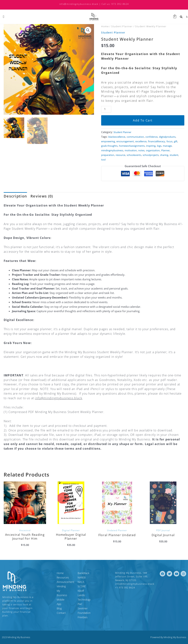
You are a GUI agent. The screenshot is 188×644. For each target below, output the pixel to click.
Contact (45, 602)
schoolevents (138, 160)
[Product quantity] (106, 109)
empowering (129, 141)
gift (132, 146)
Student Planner (122, 26)
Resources (46, 580)
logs (146, 150)
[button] (88, 30)
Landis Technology (88, 597)
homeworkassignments (115, 150)
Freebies (83, 611)
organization (158, 155)
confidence (156, 137)
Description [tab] (15, 201)
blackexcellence (118, 137)
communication (139, 137)
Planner (172, 155)
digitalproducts (111, 141)
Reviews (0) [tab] (42, 201)
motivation (134, 155)
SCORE (82, 589)
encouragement (148, 141)
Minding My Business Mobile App (56, 591)
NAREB (82, 580)
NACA (81, 584)
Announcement (49, 584)
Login (183, 17)
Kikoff (81, 593)
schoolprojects (156, 160)
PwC (80, 602)
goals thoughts (145, 146)
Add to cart (143, 120)
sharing (171, 160)
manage (155, 150)
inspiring (137, 150)
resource (123, 160)
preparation (109, 160)
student (106, 164)
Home (105, 26)
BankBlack (84, 575)
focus (125, 146)
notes (145, 155)
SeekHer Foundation (89, 606)
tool (114, 164)
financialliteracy (111, 146)
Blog (43, 597)
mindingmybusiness (114, 155)
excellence (166, 141)
